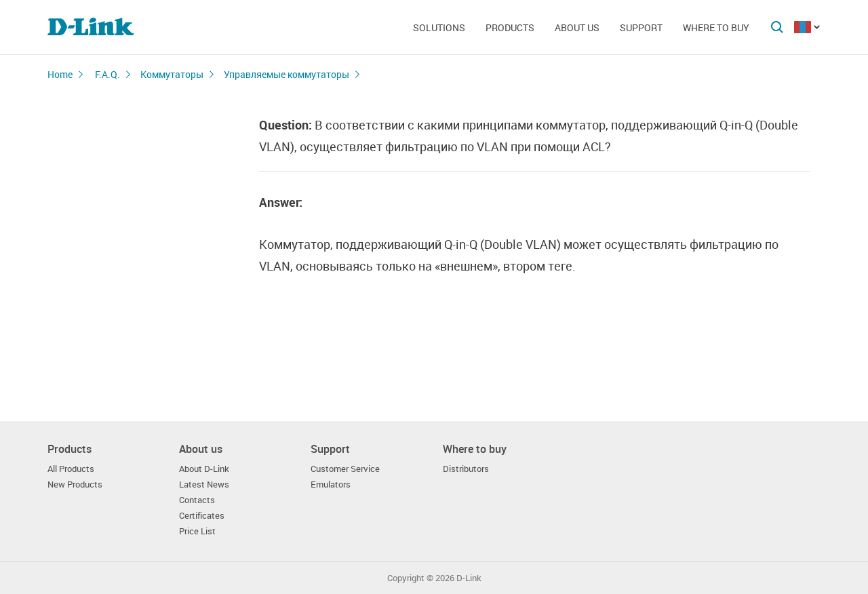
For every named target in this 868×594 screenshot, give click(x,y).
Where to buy (716, 27)
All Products (71, 469)
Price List (197, 531)
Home (60, 74)
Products (510, 27)
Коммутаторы (172, 74)
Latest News (204, 484)
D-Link (469, 578)
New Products (75, 484)
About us (577, 27)
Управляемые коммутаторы (287, 74)
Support (641, 27)
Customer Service (345, 469)
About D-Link (204, 469)
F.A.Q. (107, 74)
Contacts (197, 500)
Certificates (202, 516)
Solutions (439, 27)
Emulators (331, 484)
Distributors (466, 469)
